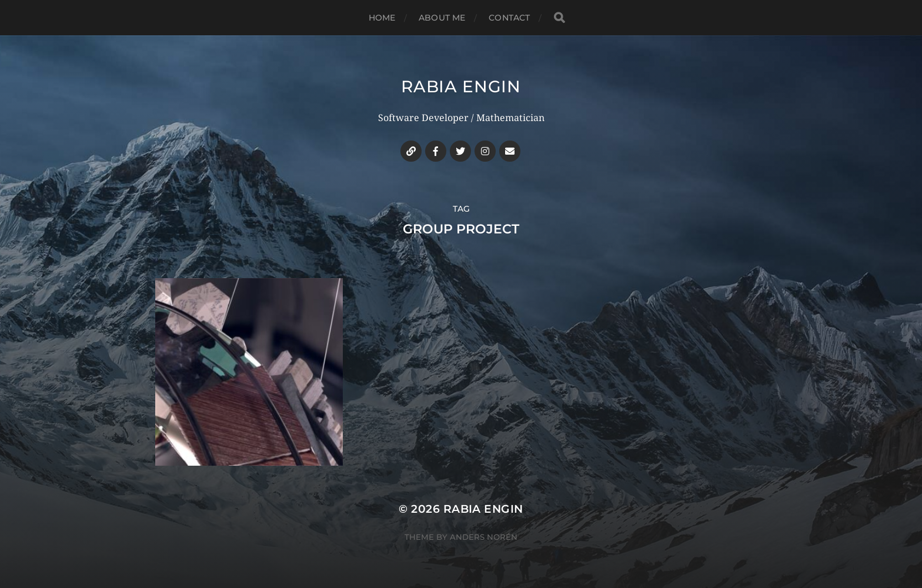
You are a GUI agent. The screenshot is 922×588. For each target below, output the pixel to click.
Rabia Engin (461, 86)
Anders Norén (484, 537)
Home (382, 18)
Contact (509, 18)
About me (442, 18)
